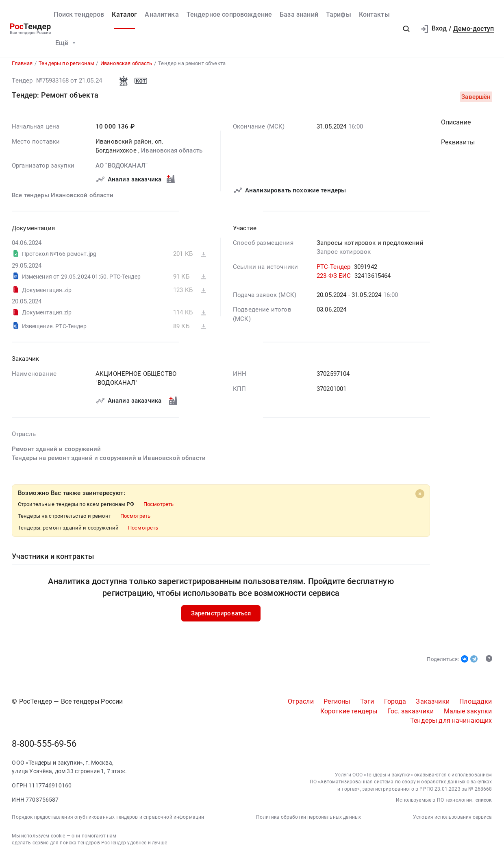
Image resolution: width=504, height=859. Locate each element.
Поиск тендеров (79, 14)
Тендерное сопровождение (229, 14)
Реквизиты (458, 144)
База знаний (299, 14)
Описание (456, 124)
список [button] (484, 802)
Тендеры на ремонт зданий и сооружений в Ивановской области (109, 460)
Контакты (374, 14)
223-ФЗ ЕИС (334, 278)
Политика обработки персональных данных (308, 820)
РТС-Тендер (334, 269)
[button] (406, 29)
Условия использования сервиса (453, 820)
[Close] (420, 496)
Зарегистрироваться (221, 615)
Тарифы (339, 14)
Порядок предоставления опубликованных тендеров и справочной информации (108, 820)
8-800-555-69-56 (44, 746)
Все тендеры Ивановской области (63, 197)
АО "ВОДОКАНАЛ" (122, 168)
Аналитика (162, 14)
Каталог (124, 14)
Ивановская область (172, 153)
